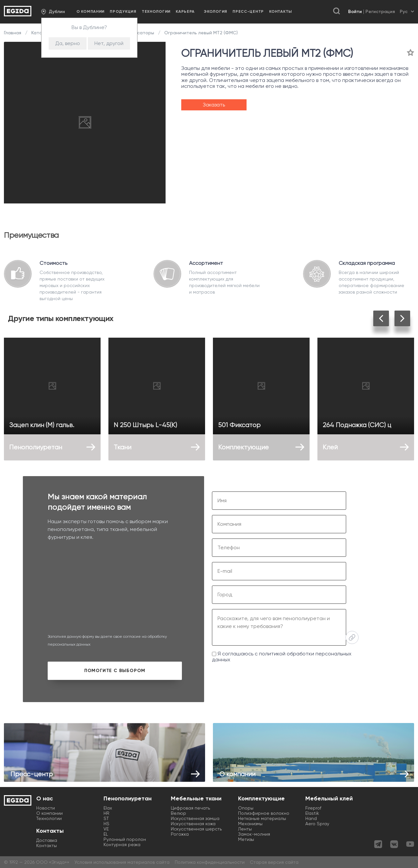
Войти (355, 12)
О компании (90, 11)
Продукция (123, 11)
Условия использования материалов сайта (122, 862)
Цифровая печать (190, 808)
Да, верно (68, 43)
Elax (108, 808)
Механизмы (250, 824)
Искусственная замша (195, 818)
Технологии (156, 11)
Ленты (245, 829)
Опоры (246, 808)
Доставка (47, 840)
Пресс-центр (248, 11)
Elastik (312, 813)
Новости (46, 808)
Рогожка (180, 834)
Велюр (178, 813)
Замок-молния (254, 834)
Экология (216, 11)
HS (106, 824)
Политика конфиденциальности (210, 862)
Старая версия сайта (274, 862)
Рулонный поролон (125, 839)
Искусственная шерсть (196, 829)
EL (106, 834)
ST (106, 818)
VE (106, 829)
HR (106, 813)
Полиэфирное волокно (264, 813)
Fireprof (313, 808)
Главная (13, 33)
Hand (311, 818)
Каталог (40, 33)
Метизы (246, 839)
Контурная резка (122, 844)
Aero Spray (317, 824)
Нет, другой (109, 43)
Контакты (281, 11)
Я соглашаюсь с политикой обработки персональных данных (282, 657)
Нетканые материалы (262, 818)
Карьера (185, 11)
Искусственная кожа (193, 824)
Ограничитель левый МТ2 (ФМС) (200, 33)
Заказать (214, 105)
